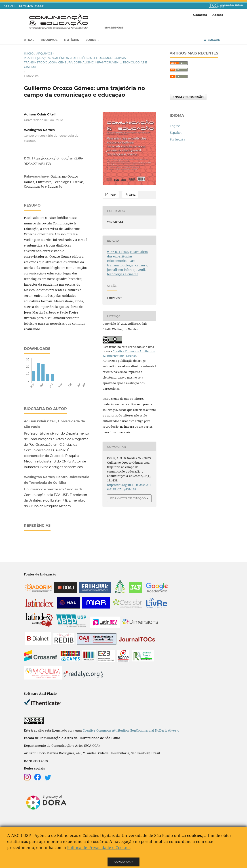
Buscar (212, 40)
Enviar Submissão (188, 97)
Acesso (218, 15)
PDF (112, 195)
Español (176, 133)
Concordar (123, 862)
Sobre (91, 40)
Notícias (72, 40)
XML (132, 195)
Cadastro (200, 15)
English (175, 126)
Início (29, 53)
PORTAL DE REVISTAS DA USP (23, 6)
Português (177, 139)
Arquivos (49, 40)
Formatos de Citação (128, 498)
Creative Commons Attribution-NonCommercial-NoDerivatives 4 (131, 730)
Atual (29, 40)
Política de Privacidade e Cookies (99, 847)
